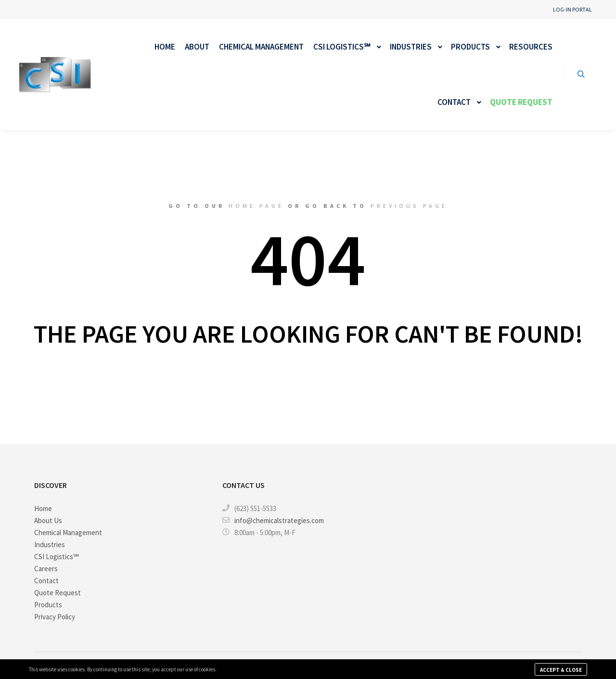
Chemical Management (68, 532)
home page (256, 206)
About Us (48, 520)
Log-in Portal (572, 9)
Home (43, 508)
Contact (46, 581)
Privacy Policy (55, 617)
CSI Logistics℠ (57, 557)
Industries (50, 544)
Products (48, 605)
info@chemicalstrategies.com (273, 520)
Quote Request (58, 593)
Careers (46, 569)
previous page (409, 206)
